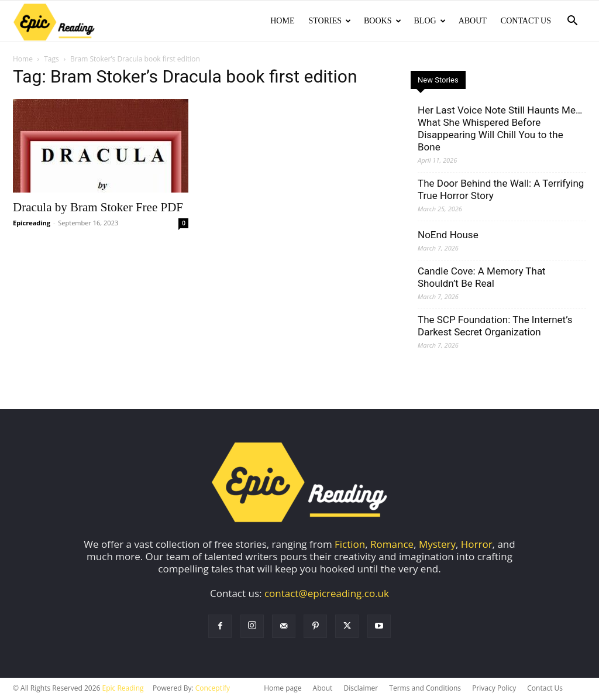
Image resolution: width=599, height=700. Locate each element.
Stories (330, 21)
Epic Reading (123, 688)
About (473, 21)
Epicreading (32, 223)
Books (382, 21)
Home (282, 21)
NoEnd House (448, 235)
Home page (283, 688)
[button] (572, 21)
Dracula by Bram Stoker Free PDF (98, 207)
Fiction (350, 544)
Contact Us (526, 21)
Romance (392, 544)
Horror (477, 544)
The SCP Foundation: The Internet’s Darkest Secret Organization (495, 326)
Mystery (437, 544)
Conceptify (213, 688)
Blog (430, 21)
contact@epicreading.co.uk (327, 593)
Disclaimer (361, 688)
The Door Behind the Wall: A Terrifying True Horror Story (501, 189)
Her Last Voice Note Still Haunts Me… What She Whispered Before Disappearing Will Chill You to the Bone (500, 128)
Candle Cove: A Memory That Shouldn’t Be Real (482, 277)
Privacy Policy (494, 688)
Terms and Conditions (425, 688)
